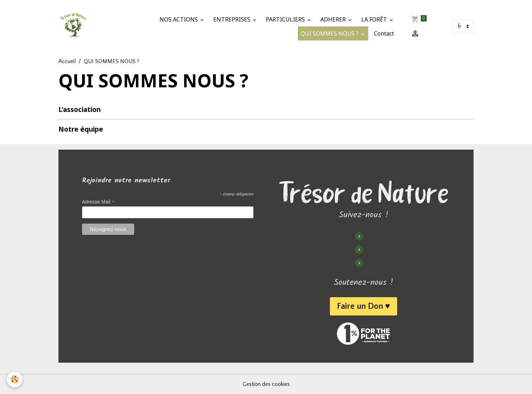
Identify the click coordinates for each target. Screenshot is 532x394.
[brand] (73, 26)
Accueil (67, 61)
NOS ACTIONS (179, 19)
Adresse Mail (98, 202)
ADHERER (334, 19)
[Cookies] (15, 379)
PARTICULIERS (286, 19)
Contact (384, 33)
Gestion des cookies (266, 384)
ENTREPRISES (233, 19)
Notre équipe (81, 129)
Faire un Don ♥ (364, 306)
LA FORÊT (375, 19)
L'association (80, 109)
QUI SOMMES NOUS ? (330, 33)
